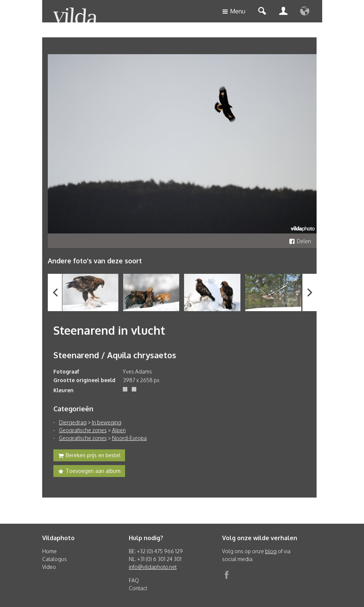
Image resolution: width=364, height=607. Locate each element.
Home (49, 551)
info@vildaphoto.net (153, 567)
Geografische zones (83, 430)
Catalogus (55, 559)
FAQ (134, 580)
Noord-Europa (129, 438)
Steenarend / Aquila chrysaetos (115, 355)
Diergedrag (73, 422)
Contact (138, 588)
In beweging (107, 422)
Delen (300, 241)
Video (49, 567)
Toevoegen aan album (89, 472)
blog (271, 551)
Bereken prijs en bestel (89, 456)
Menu (234, 12)
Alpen (119, 430)
